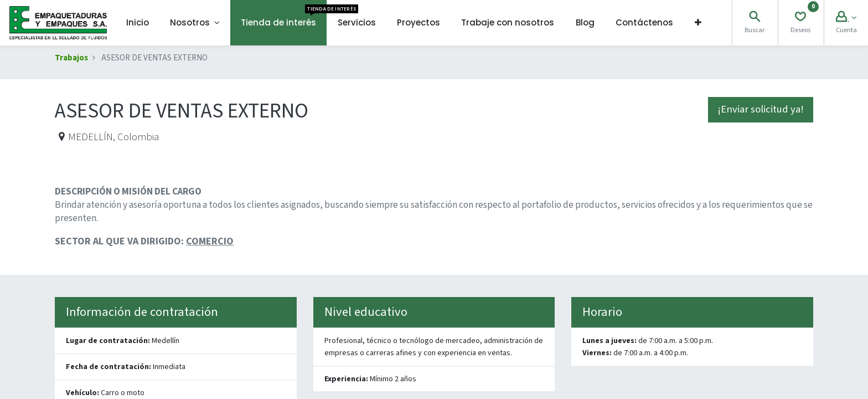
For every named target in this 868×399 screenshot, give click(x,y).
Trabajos (71, 58)
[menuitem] (138, 23)
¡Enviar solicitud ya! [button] (761, 109)
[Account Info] (846, 18)
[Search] (755, 18)
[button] (697, 23)
